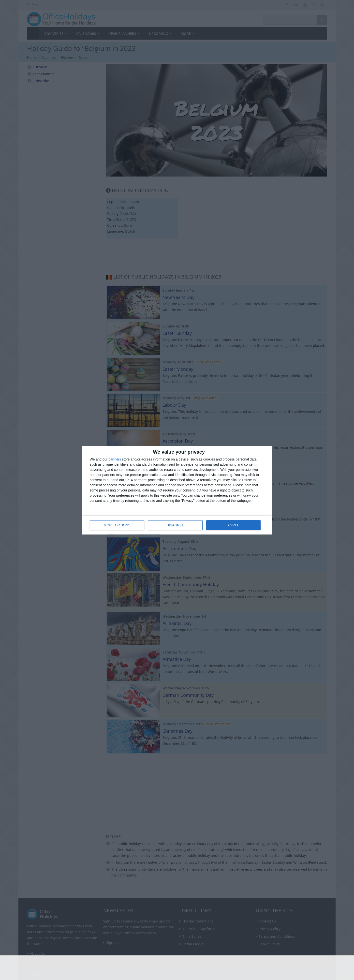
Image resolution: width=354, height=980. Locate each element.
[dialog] (177, 490)
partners (115, 459)
